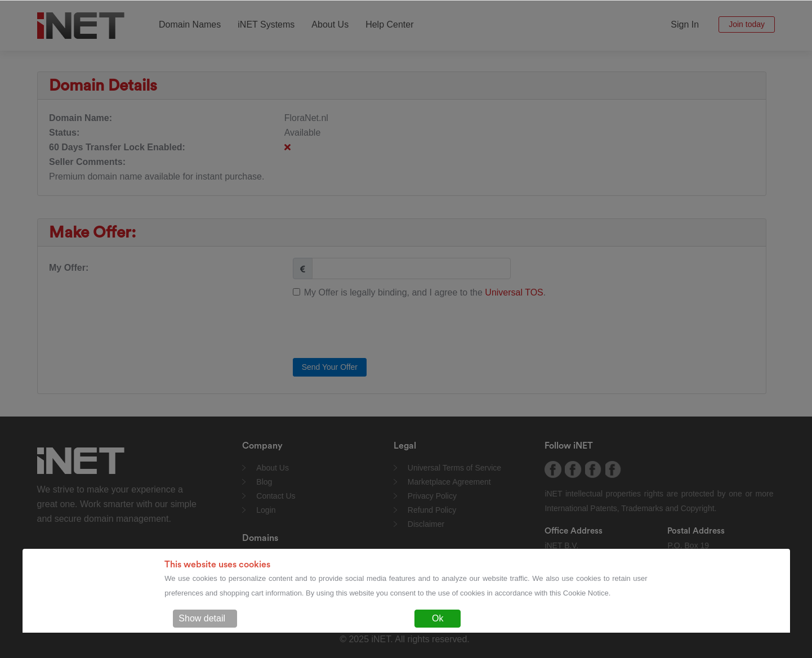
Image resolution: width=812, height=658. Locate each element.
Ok (438, 618)
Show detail (202, 618)
